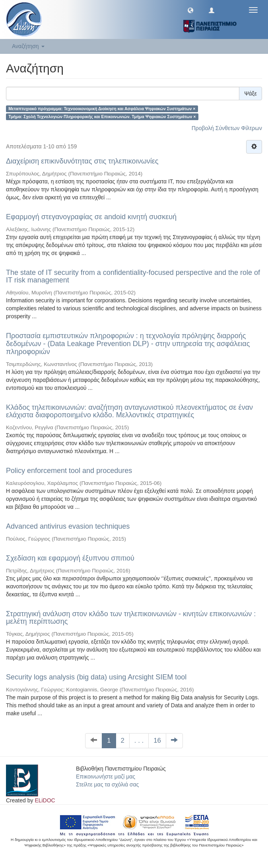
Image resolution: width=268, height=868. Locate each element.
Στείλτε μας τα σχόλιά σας (107, 784)
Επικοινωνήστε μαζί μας (106, 777)
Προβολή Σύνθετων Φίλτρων (227, 128)
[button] (190, 10)
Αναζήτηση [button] (28, 46)
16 (157, 741)
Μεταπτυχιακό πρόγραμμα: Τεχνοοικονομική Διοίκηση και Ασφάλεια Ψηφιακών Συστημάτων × (102, 109)
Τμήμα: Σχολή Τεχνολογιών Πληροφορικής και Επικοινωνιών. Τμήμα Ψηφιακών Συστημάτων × (102, 117)
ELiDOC (45, 800)
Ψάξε (251, 93)
